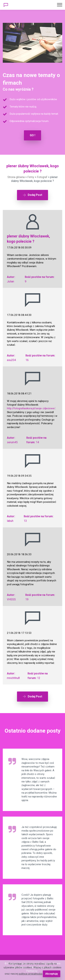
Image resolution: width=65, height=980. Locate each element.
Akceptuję (51, 974)
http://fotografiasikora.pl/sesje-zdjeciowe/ (31, 408)
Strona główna (16, 177)
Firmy (31, 177)
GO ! (32, 135)
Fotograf (42, 177)
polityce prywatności (31, 974)
